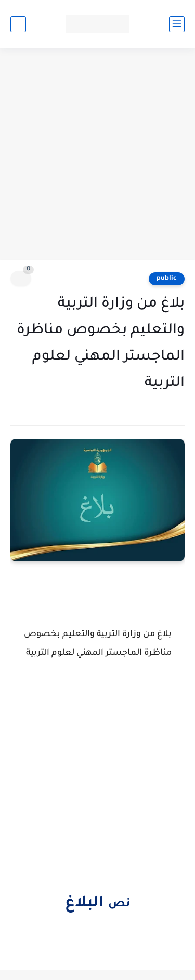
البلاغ (87, 904)
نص (119, 905)
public (167, 279)
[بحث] (18, 24)
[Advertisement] (97, 155)
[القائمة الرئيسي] (177, 24)
